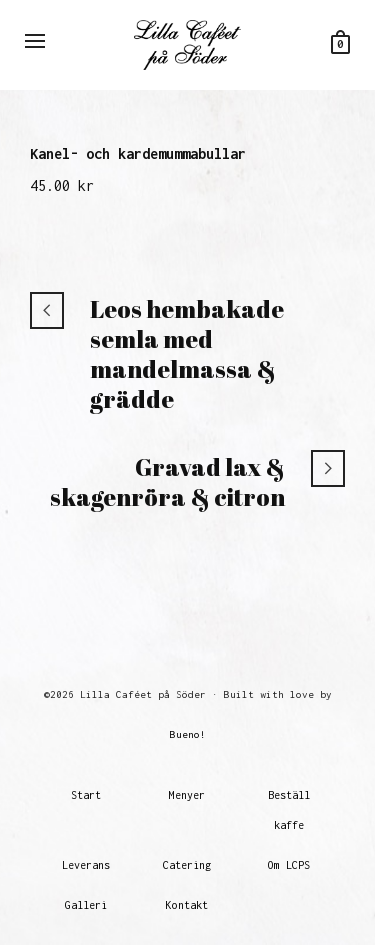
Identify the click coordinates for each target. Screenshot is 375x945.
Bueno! (188, 734)
